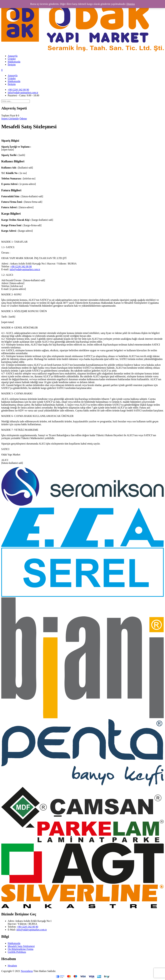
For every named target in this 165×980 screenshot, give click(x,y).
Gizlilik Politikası (17, 952)
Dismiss (131, 4)
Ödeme (23, 119)
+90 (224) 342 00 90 (18, 90)
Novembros (27, 971)
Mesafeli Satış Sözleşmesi (21, 946)
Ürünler (12, 59)
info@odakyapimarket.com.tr (23, 93)
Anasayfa (13, 56)
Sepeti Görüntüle (10, 119)
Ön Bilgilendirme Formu (21, 949)
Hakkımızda (14, 62)
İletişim (12, 65)
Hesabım (12, 966)
